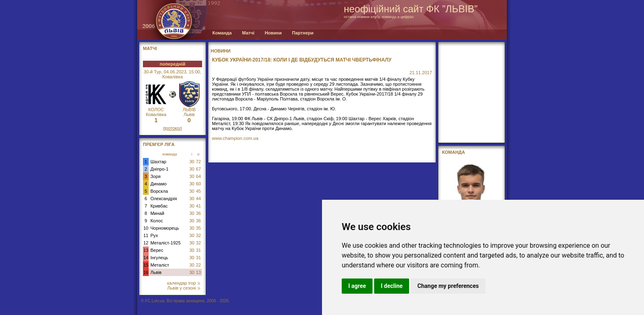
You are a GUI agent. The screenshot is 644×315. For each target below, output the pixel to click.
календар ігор (184, 283)
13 (146, 250)
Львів (156, 272)
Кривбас (159, 206)
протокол (172, 128)
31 (198, 250)
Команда (222, 33)
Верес (157, 250)
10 (146, 228)
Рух (154, 235)
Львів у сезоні (184, 288)
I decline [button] (392, 286)
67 (198, 169)
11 (146, 235)
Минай (157, 213)
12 (146, 243)
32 (198, 235)
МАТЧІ (150, 48)
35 (198, 228)
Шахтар (158, 162)
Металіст (160, 265)
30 (192, 162)
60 (198, 184)
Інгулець (159, 258)
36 (198, 213)
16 (146, 272)
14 (146, 258)
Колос (156, 221)
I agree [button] (357, 286)
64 (198, 176)
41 (198, 206)
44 (198, 199)
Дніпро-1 (159, 169)
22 (198, 265)
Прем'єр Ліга (159, 144)
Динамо (158, 184)
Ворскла (159, 191)
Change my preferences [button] (448, 286)
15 (146, 265)
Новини (273, 33)
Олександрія (164, 199)
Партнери (303, 33)
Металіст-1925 (166, 243)
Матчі (248, 33)
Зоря (155, 176)
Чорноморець (165, 228)
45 (198, 191)
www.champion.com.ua (235, 138)
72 (198, 162)
